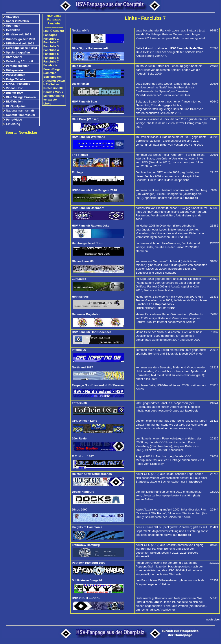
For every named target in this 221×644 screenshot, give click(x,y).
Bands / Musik (53, 92)
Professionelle (53, 88)
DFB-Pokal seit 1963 (20, 43)
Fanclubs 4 (51, 50)
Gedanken (13, 30)
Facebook (50, 65)
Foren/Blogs (52, 69)
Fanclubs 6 (51, 58)
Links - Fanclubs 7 (145, 18)
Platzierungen (16, 75)
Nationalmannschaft (20, 111)
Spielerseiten (52, 77)
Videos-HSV (14, 88)
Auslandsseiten (54, 81)
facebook (192, 198)
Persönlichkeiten (18, 66)
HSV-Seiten (51, 84)
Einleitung (13, 124)
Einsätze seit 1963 (18, 34)
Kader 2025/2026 (17, 21)
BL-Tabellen (14, 102)
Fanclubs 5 (51, 54)
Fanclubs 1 (51, 39)
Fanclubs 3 (51, 46)
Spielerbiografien (18, 52)
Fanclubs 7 (51, 61)
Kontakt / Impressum (20, 115)
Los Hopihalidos (160, 304)
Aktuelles (12, 17)
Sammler (50, 73)
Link (156, 602)
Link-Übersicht (54, 31)
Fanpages (50, 35)
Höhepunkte (14, 70)
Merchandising (54, 96)
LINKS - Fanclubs (18, 84)
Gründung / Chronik (20, 61)
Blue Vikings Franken (21, 97)
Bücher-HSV (15, 93)
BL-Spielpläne (16, 106)
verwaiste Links (50, 101)
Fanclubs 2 (51, 42)
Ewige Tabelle (16, 79)
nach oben (213, 619)
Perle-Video (14, 120)
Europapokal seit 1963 (21, 48)
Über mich (13, 26)
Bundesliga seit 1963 (20, 39)
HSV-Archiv (14, 57)
